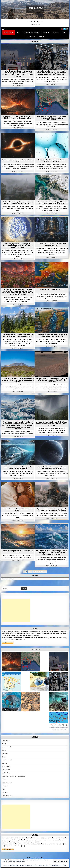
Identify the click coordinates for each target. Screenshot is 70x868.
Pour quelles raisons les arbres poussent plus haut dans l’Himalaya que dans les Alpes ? (18, 335)
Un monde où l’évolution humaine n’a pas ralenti (18, 510)
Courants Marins (7, 747)
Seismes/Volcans (7, 783)
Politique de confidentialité (35, 858)
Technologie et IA (7, 796)
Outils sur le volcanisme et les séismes (14, 776)
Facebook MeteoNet (31, 37)
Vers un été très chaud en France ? (52, 289)
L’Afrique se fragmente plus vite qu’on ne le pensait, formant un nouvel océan (52, 335)
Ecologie (4, 754)
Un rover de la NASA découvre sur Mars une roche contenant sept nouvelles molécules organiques (52, 380)
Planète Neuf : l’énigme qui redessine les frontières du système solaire (52, 468)
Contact (64, 32)
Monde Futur (6, 770)
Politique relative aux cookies (57, 865)
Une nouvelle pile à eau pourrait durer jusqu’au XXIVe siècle (52, 161)
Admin (14, 86)
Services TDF (46, 32)
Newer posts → (42, 572)
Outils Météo (6, 773)
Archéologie (6, 741)
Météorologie (6, 766)
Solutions (56, 32)
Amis (18, 32)
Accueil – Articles (9, 32)
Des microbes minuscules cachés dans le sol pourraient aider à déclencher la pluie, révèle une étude (52, 424)
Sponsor (42, 37)
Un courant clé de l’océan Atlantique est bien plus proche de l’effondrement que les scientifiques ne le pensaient (52, 552)
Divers (4, 750)
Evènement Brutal (7, 760)
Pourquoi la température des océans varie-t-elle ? (18, 551)
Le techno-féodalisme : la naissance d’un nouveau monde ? (52, 245)
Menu (6, 29)
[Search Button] (67, 29)
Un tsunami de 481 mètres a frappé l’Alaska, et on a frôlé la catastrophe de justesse (52, 203)
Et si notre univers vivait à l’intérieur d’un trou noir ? (18, 161)
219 (34, 572)
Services (5, 786)
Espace (4, 757)
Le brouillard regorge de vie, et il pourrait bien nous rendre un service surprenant (18, 203)
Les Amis (5, 763)
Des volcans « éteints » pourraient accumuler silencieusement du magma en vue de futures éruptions (18, 380)
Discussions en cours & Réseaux (31, 32)
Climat (4, 744)
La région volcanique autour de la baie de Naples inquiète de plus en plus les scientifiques (52, 118)
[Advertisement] (16, 611)
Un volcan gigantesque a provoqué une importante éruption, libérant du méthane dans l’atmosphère (18, 245)
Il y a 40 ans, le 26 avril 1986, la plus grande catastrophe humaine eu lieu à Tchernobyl (52, 510)
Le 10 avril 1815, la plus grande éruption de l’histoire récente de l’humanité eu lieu (18, 117)
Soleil (4, 789)
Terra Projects (35, 8)
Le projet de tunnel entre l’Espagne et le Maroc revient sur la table (18, 468)
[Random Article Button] (62, 29)
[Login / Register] (64, 29)
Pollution (5, 779)
